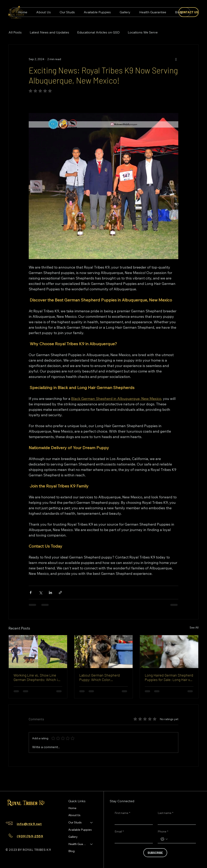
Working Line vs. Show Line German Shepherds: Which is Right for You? (36, 677)
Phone (163, 832)
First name (122, 813)
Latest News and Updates (49, 32)
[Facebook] (10, 812)
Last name (165, 813)
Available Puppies (80, 830)
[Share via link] (60, 592)
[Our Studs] (92, 823)
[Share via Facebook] (31, 592)
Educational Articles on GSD (98, 32)
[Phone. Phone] (181, 839)
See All (194, 627)
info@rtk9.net (29, 824)
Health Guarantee (77, 844)
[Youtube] (29, 812)
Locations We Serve (143, 32)
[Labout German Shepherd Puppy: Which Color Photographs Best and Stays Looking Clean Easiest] (104, 652)
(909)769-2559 (30, 836)
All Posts (15, 32)
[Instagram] (16, 812)
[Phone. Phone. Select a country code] (164, 839)
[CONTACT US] (189, 12)
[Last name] (176, 820)
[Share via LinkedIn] (50, 592)
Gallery (73, 837)
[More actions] (176, 59)
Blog (71, 851)
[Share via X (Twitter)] (41, 592)
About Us (74, 815)
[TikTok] (23, 812)
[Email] (133, 839)
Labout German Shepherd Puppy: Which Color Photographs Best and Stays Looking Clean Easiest (101, 677)
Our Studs (75, 822)
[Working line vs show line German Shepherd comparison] (38, 652)
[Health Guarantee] (92, 844)
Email (119, 832)
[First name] (133, 820)
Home (72, 808)
